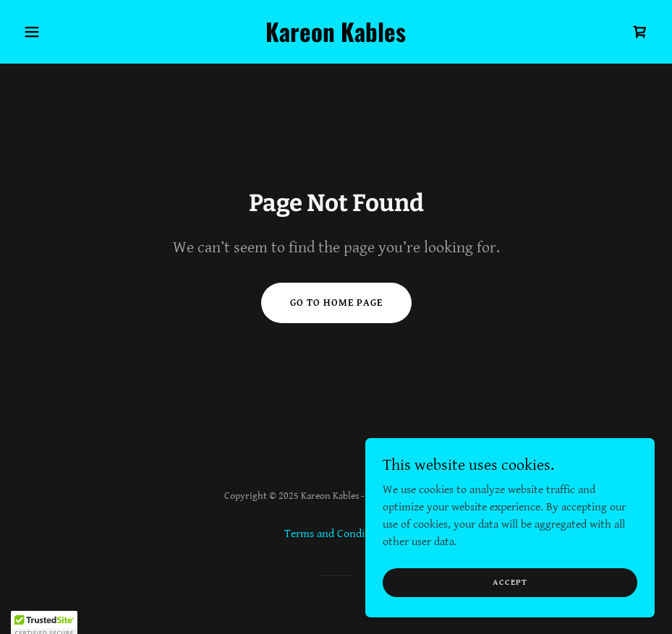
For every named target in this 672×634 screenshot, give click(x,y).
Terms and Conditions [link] (336, 534)
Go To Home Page (336, 303)
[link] (336, 39)
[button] (65, 32)
